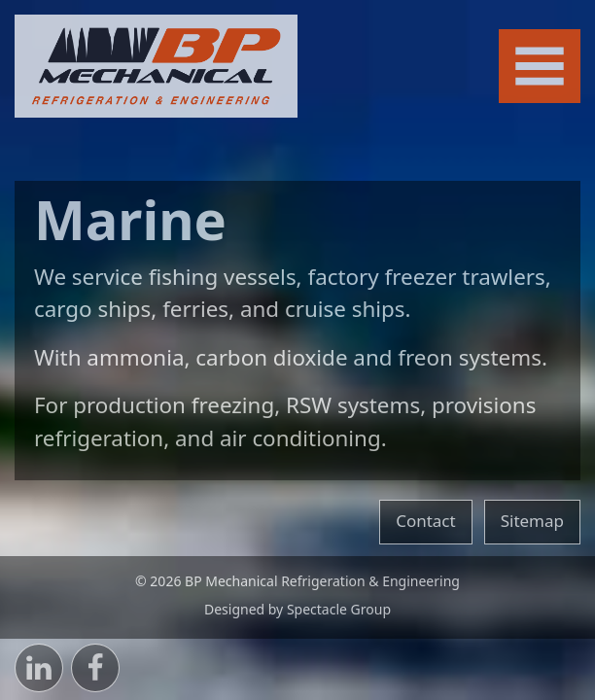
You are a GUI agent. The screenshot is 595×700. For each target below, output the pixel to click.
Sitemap (532, 521)
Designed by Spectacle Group (297, 609)
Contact (426, 521)
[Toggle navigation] (540, 67)
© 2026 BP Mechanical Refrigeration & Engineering (297, 581)
